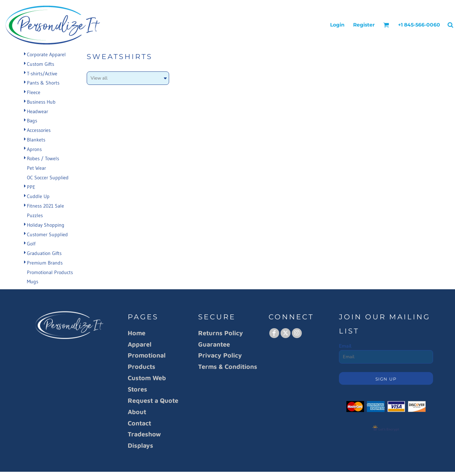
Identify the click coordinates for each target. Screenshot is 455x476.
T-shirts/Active (42, 74)
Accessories (39, 130)
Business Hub (41, 102)
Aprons (34, 149)
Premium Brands (45, 263)
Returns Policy (221, 333)
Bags (32, 121)
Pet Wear (36, 168)
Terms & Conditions (228, 367)
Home (137, 333)
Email (345, 346)
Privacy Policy (220, 355)
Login (337, 25)
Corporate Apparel (46, 54)
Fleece (34, 92)
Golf (31, 244)
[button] (386, 25)
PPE (31, 187)
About (137, 412)
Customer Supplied (47, 234)
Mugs (33, 281)
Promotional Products (50, 272)
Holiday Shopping (46, 225)
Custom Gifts (41, 64)
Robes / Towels (43, 158)
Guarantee (214, 344)
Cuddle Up (38, 196)
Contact (139, 423)
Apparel (140, 344)
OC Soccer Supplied (48, 178)
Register (364, 25)
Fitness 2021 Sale (45, 206)
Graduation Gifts (44, 253)
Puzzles (35, 215)
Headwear (38, 111)
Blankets (36, 140)
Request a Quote (153, 400)
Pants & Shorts (43, 83)
